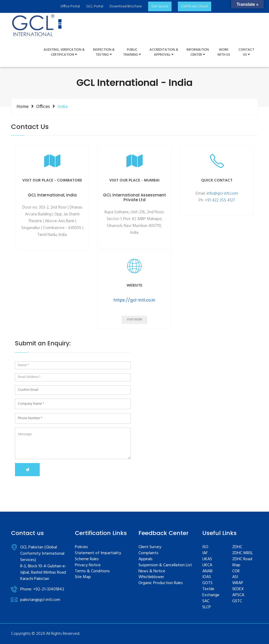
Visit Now (134, 320)
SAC (206, 601)
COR (236, 571)
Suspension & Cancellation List (165, 565)
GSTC (237, 601)
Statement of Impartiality (98, 553)
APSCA (238, 595)
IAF (205, 553)
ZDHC (237, 547)
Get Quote (160, 6)
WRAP (238, 583)
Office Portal (70, 6)
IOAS (207, 577)
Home (23, 107)
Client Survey (150, 547)
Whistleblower (151, 577)
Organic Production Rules (161, 583)
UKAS (207, 559)
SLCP (207, 607)
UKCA (207, 565)
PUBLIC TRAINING (132, 52)
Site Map (83, 577)
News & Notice (152, 571)
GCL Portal (94, 6)
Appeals (146, 559)
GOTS (207, 583)
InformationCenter (198, 52)
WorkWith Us (224, 52)
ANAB (207, 571)
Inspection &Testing (104, 52)
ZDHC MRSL (243, 553)
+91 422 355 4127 (220, 200)
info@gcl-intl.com (222, 194)
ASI (235, 577)
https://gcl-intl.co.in (134, 300)
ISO (205, 547)
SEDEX (238, 589)
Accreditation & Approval (164, 52)
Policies (81, 547)
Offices (43, 107)
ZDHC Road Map (242, 562)
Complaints (148, 553)
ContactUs (246, 52)
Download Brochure (125, 6)
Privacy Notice (88, 565)
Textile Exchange (211, 592)
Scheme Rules (87, 559)
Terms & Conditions (92, 571)
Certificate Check (195, 6)
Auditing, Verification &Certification (64, 52)
